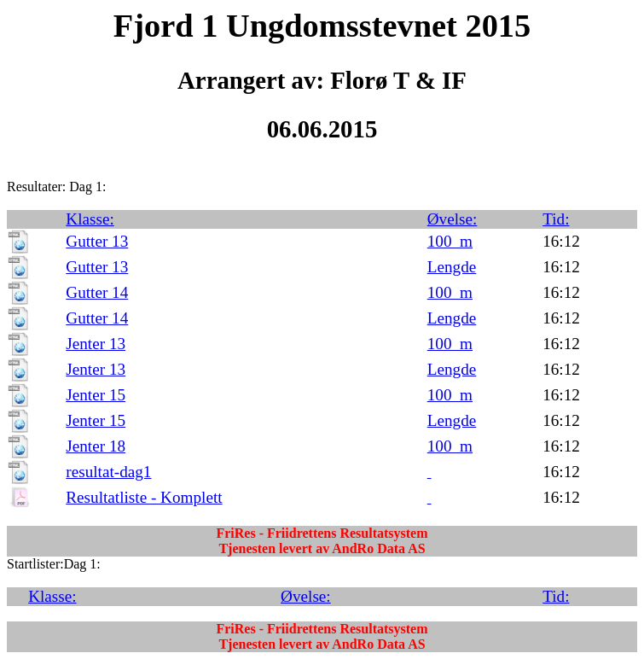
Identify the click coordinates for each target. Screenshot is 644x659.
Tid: (556, 219)
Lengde (452, 267)
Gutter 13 (97, 241)
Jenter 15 (96, 395)
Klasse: (90, 219)
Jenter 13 (96, 344)
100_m (450, 241)
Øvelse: (453, 219)
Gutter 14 (97, 292)
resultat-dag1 (108, 472)
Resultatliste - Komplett (144, 497)
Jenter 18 (96, 446)
